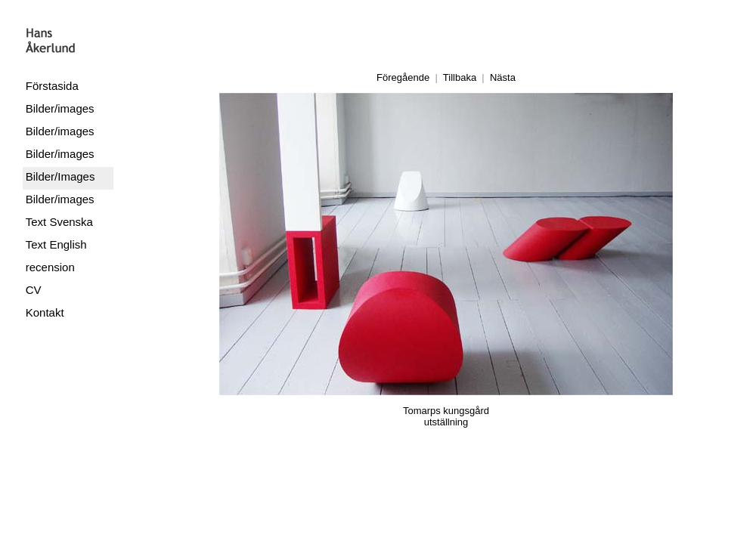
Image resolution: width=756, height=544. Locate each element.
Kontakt (45, 312)
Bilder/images (60, 108)
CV (34, 290)
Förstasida (52, 86)
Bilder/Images (60, 176)
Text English (56, 244)
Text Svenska (59, 222)
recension (50, 267)
